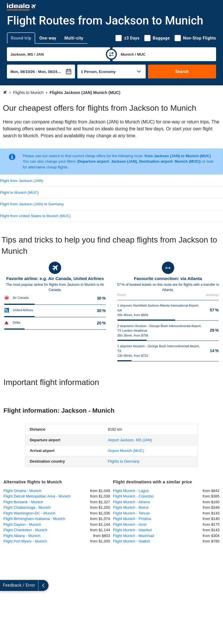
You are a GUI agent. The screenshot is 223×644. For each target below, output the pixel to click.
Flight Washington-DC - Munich (29, 513)
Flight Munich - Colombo (133, 496)
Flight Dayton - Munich (22, 524)
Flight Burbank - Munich (23, 502)
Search (182, 72)
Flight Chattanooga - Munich (27, 507)
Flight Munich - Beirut (131, 507)
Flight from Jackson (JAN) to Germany (32, 204)
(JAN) (130, 440)
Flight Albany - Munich (22, 536)
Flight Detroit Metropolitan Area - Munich (37, 496)
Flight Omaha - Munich (23, 491)
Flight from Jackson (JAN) (22, 181)
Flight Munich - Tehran (132, 513)
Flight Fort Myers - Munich (25, 541)
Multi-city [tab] (74, 38)
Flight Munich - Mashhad (134, 536)
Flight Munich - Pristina (132, 519)
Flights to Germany (124, 461)
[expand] (5, 585)
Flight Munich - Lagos (131, 491)
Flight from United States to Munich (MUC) (35, 216)
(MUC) (126, 451)
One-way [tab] (48, 38)
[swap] (111, 54)
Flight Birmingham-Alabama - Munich (34, 519)
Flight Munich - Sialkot (132, 541)
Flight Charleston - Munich (25, 530)
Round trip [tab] (21, 38)
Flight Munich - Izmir (130, 524)
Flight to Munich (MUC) (19, 193)
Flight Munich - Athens (132, 502)
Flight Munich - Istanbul (132, 530)
